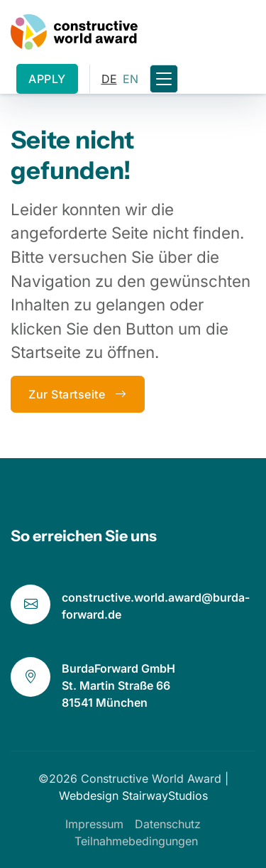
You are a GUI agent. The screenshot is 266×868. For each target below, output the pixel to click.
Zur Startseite (78, 394)
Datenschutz (168, 824)
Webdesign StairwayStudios (133, 796)
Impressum (94, 824)
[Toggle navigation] (164, 79)
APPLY (47, 79)
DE (109, 79)
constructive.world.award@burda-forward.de (156, 606)
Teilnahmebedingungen (136, 841)
